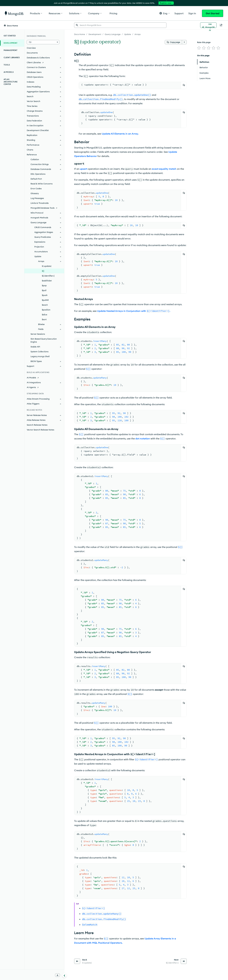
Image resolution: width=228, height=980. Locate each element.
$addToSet (47, 281)
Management (11, 50)
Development (11, 43)
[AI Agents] (44, 387)
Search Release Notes (37, 425)
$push (45, 295)
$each (45, 305)
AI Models (9, 72)
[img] (199, 48)
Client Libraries (12, 57)
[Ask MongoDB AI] (208, 25)
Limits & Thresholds (40, 203)
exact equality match (164, 169)
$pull (44, 290)
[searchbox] (120, 25)
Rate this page (204, 42)
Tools (7, 65)
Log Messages (37, 198)
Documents (32, 53)
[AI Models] (44, 378)
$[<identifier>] (48, 276)
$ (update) (47, 266)
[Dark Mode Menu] (221, 25)
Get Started (213, 13)
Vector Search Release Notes (40, 430)
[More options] (184, 42)
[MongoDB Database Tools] (44, 208)
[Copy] (184, 85)
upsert (84, 169)
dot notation (143, 438)
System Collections (39, 352)
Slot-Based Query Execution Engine (44, 340)
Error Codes (36, 188)
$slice (45, 315)
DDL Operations (38, 174)
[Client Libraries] (44, 62)
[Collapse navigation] (64, 975)
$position (46, 310)
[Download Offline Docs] (57, 975)
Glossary (35, 193)
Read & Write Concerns (42, 184)
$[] (43, 271)
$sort (44, 319)
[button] (165, 13)
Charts (30, 150)
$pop (44, 285)
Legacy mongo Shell (40, 356)
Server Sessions (38, 334)
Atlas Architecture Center (11, 82)
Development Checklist (38, 130)
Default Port (36, 179)
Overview (31, 48)
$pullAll (45, 300)
